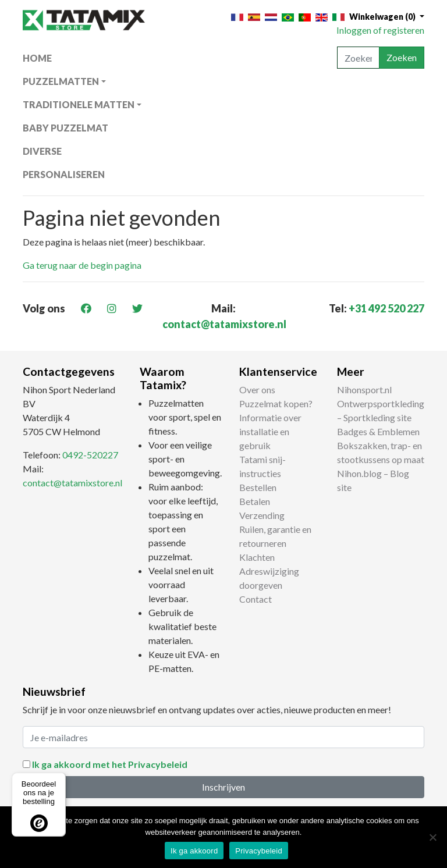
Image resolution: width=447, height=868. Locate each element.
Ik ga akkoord (194, 851)
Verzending (262, 515)
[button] (387, 17)
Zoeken (402, 57)
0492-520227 (90, 455)
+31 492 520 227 (386, 308)
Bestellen (258, 487)
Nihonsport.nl (364, 389)
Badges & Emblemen (378, 431)
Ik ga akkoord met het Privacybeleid (110, 764)
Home (37, 58)
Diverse (42, 151)
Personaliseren (64, 174)
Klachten (257, 557)
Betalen (255, 501)
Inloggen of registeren (380, 30)
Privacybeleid (259, 851)
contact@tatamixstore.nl (224, 324)
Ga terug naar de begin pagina (82, 265)
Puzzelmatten (61, 81)
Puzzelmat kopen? (276, 403)
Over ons (257, 389)
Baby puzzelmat (65, 128)
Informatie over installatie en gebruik (270, 431)
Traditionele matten (79, 104)
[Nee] (432, 837)
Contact (256, 599)
